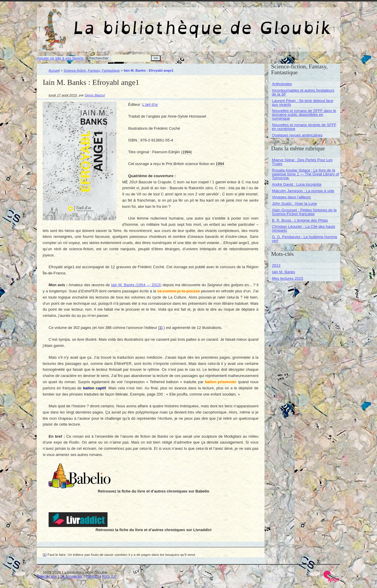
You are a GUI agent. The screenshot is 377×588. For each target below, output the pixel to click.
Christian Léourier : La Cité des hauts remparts (304, 228)
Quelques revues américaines (297, 135)
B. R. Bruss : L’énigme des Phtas (300, 220)
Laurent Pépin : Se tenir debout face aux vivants (302, 103)
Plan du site (47, 576)
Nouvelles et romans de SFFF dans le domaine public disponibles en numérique (304, 115)
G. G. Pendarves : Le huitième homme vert (305, 239)
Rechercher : (100, 58)
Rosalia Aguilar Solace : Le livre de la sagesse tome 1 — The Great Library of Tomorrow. (305, 174)
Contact (92, 576)
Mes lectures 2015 (287, 278)
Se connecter (71, 576)
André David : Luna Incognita (297, 184)
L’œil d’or (150, 104)
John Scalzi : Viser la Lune (294, 204)
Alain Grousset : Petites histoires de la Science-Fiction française (304, 212)
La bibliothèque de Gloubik (251, 23)
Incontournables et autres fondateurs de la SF (303, 92)
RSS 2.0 (109, 576)
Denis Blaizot (95, 95)
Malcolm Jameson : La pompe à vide (303, 191)
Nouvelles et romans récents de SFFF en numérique (304, 127)
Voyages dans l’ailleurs (291, 197)
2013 (276, 265)
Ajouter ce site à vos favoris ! (61, 58)
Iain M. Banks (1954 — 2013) (136, 285)
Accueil (54, 70)
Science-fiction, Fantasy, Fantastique (92, 70)
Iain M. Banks (283, 272)
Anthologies (282, 84)
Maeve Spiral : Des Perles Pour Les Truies (302, 162)
